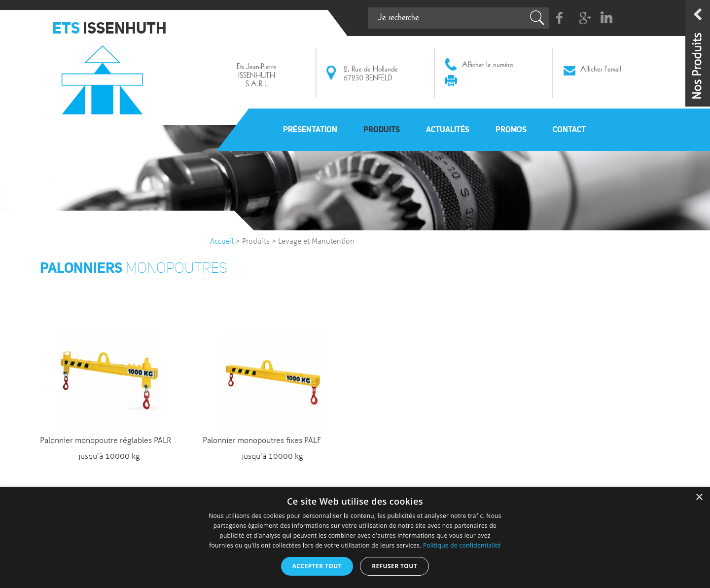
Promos (511, 129)
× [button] (699, 497)
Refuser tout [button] (394, 566)
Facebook (560, 18)
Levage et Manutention (316, 241)
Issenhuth (105, 75)
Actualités (448, 129)
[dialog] (355, 537)
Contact (569, 129)
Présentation (310, 129)
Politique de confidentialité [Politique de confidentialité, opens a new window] (462, 545)
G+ (583, 18)
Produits (382, 129)
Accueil (222, 241)
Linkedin (606, 18)
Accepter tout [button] (317, 566)
